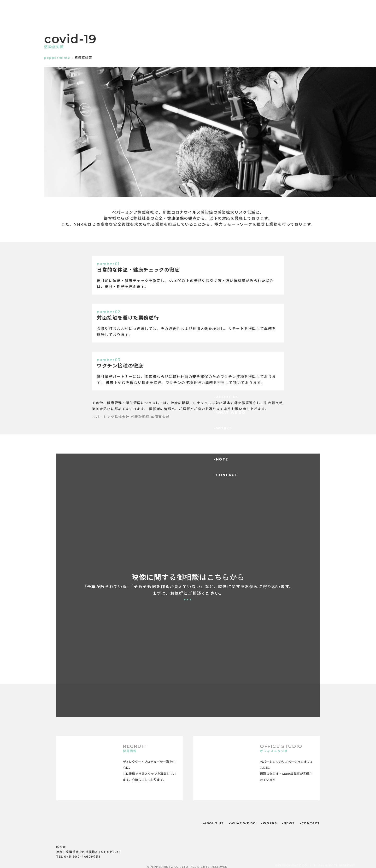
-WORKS (223, 428)
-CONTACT (226, 475)
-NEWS (221, 444)
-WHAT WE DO (230, 413)
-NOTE (221, 459)
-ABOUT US (226, 397)
